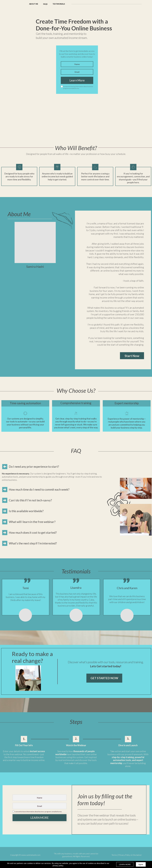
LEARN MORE (40, 818)
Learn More (77, 80)
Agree (141, 864)
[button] (45, 4)
